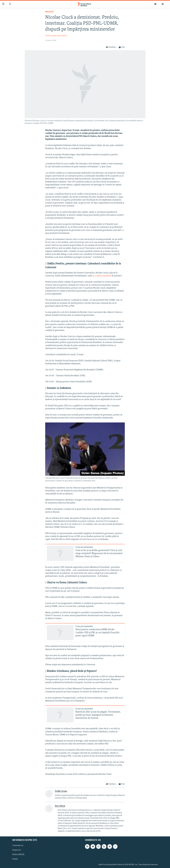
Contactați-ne (18, 846)
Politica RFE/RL (18, 855)
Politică (49, 12)
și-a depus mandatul (102, 276)
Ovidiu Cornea (51, 36)
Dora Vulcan (62, 36)
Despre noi (17, 850)
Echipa (15, 859)
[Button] (111, 47)
